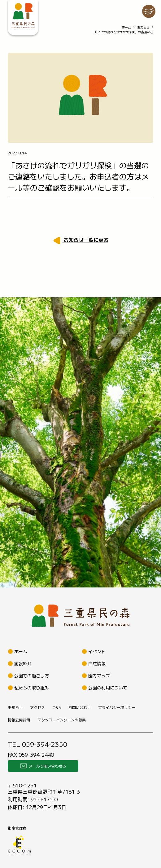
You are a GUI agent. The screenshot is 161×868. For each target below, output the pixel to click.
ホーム (126, 27)
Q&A (57, 707)
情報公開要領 (19, 720)
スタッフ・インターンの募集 (62, 720)
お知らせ (143, 27)
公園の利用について (108, 688)
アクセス (37, 707)
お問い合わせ (80, 707)
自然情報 (97, 663)
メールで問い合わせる (43, 766)
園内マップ (99, 675)
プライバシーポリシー (117, 707)
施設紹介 (23, 663)
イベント (97, 651)
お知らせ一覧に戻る (85, 240)
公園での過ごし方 (32, 675)
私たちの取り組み (32, 688)
